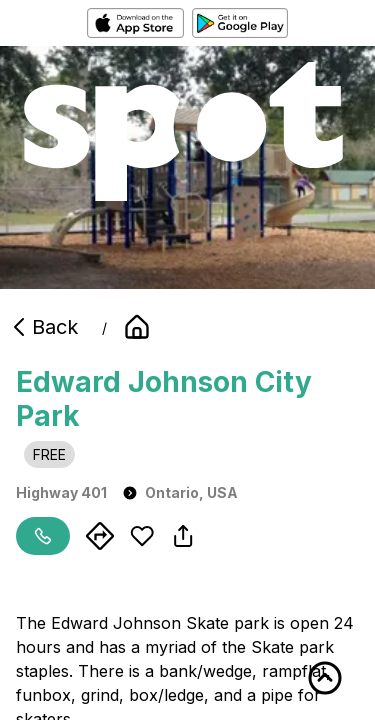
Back (43, 327)
